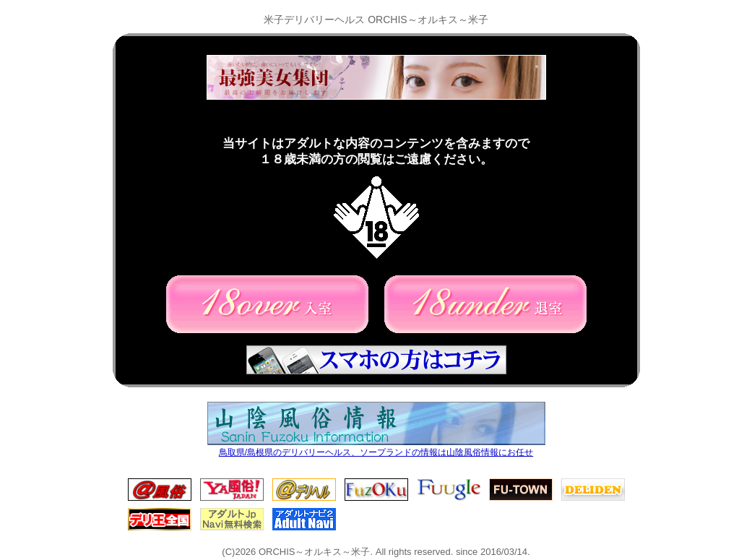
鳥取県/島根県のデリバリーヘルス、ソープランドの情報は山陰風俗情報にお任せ (376, 449)
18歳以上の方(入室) (267, 304)
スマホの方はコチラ (376, 360)
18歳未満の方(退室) (485, 304)
